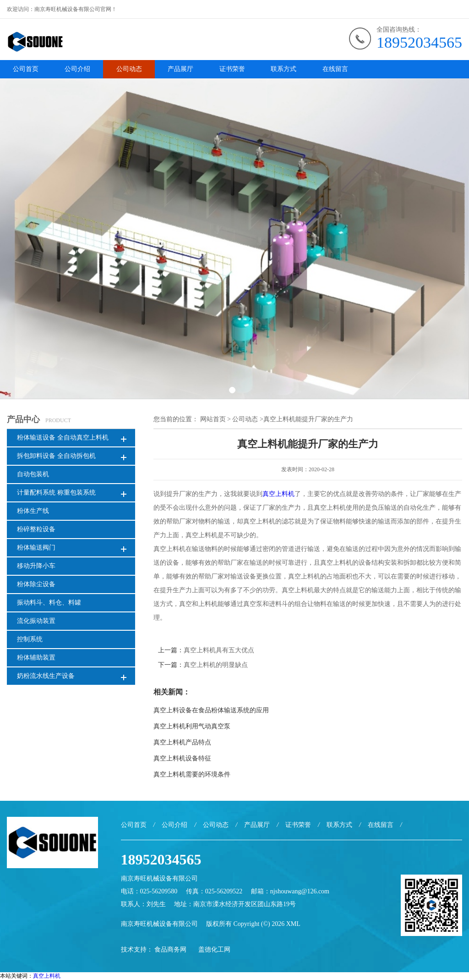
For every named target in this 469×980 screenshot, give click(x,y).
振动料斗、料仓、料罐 (49, 603)
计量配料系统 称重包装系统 (56, 493)
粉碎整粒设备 (36, 529)
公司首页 (26, 69)
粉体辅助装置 (36, 658)
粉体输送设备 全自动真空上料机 (63, 438)
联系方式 (284, 69)
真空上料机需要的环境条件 (192, 774)
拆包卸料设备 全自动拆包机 (56, 456)
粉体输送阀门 (36, 548)
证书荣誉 (232, 69)
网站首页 (213, 419)
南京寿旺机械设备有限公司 (159, 924)
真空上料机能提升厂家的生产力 (308, 419)
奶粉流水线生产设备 (46, 676)
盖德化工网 (214, 950)
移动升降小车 (36, 566)
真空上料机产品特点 (182, 742)
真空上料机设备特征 (182, 758)
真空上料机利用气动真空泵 (192, 726)
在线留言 (335, 69)
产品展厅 (180, 69)
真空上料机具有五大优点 (219, 650)
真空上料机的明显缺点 (216, 665)
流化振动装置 (36, 621)
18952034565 (419, 42)
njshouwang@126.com (300, 891)
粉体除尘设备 (36, 584)
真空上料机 (278, 494)
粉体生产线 (33, 511)
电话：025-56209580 (149, 891)
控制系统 (30, 639)
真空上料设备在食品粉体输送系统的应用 (211, 710)
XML (293, 924)
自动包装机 (33, 474)
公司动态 (129, 69)
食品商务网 (170, 950)
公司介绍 (77, 69)
